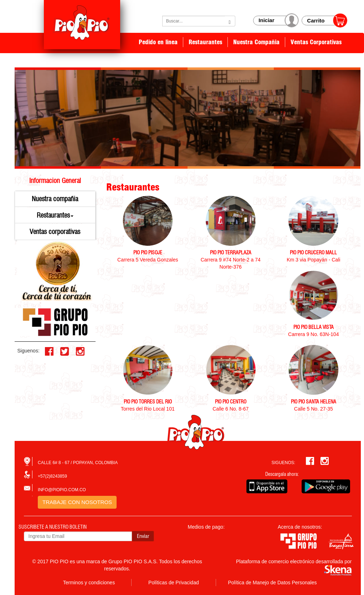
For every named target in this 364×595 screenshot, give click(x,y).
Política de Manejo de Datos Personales (272, 583)
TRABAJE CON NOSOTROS (77, 502)
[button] (55, 215)
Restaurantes (205, 42)
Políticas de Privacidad (174, 583)
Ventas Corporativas (316, 42)
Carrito (316, 21)
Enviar (143, 536)
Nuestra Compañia (256, 42)
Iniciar (266, 20)
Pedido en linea (158, 42)
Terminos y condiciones (89, 583)
